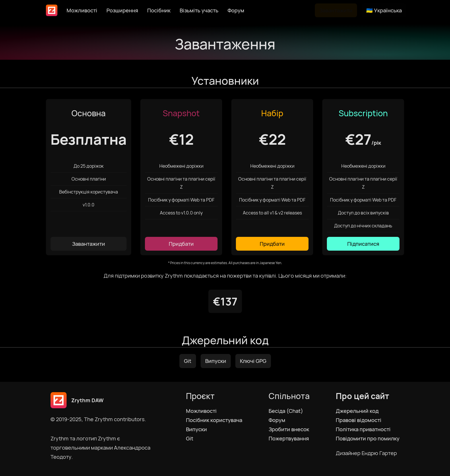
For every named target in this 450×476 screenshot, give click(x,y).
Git (188, 361)
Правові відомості (359, 420)
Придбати (181, 244)
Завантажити (336, 10)
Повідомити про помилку (368, 438)
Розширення (122, 10)
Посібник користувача (214, 420)
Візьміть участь (199, 10)
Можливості (82, 10)
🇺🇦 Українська (384, 10)
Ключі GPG (253, 361)
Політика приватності (363, 429)
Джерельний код (357, 411)
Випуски (216, 361)
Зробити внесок (289, 429)
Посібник (159, 10)
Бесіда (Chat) (286, 411)
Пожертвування (289, 438)
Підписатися (363, 244)
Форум (236, 10)
